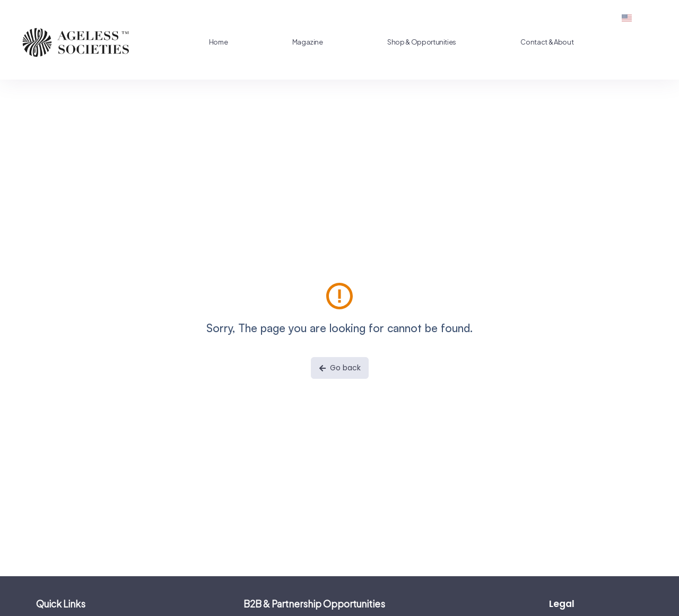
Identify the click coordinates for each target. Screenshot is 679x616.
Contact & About (526, 42)
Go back (340, 368)
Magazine (297, 42)
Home (215, 42)
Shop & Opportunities (405, 42)
